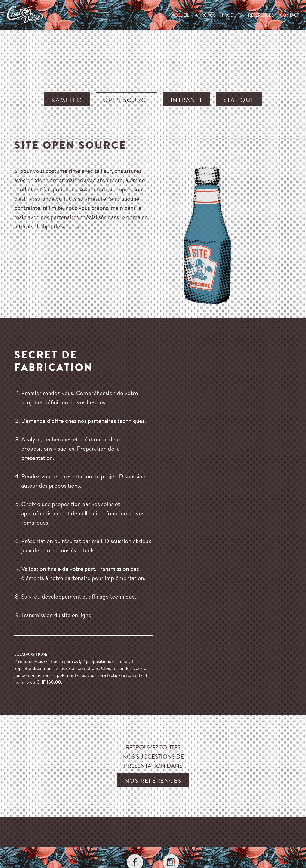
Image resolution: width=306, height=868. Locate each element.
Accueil (180, 15)
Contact (289, 15)
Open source (127, 100)
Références (261, 15)
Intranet (187, 100)
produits (232, 15)
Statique (239, 100)
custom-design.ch (25, 15)
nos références (153, 780)
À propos (205, 15)
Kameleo (67, 100)
